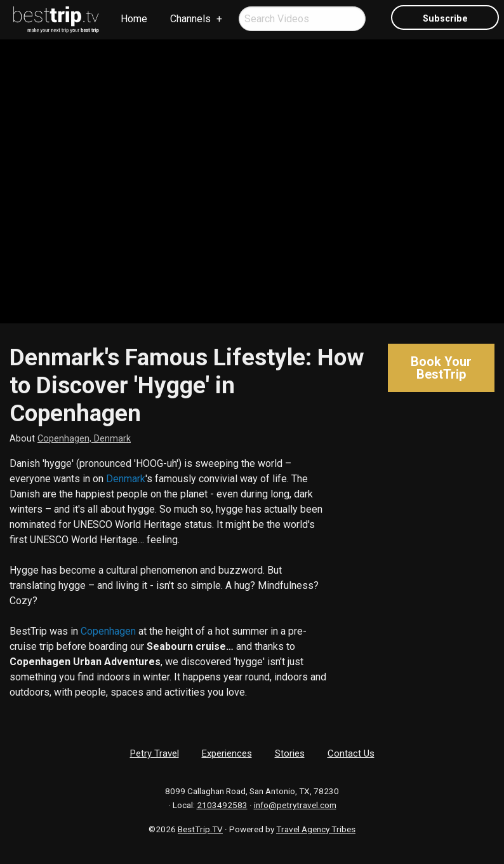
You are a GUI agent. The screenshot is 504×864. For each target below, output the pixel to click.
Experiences (227, 753)
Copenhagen (108, 631)
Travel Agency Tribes (316, 829)
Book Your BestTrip (441, 368)
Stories (290, 753)
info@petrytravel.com (295, 805)
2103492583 (222, 805)
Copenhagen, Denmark (84, 439)
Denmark (126, 479)
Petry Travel (155, 753)
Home (134, 19)
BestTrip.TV (200, 829)
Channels (190, 19)
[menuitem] (56, 20)
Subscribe (445, 19)
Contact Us (351, 753)
